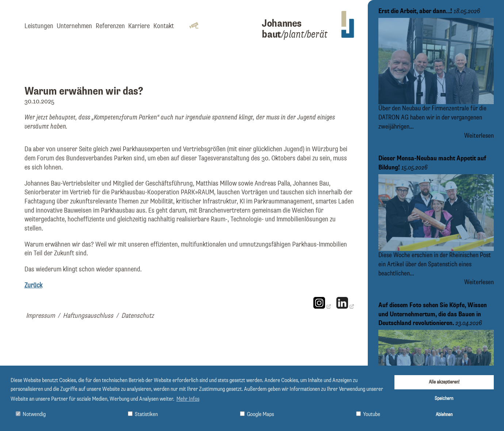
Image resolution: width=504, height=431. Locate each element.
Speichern (444, 398)
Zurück (33, 285)
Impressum (40, 316)
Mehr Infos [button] (188, 399)
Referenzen (110, 26)
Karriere (139, 26)
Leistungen (39, 26)
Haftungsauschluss (88, 316)
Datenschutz (138, 316)
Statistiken (143, 414)
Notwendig (31, 414)
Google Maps (257, 414)
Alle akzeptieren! (444, 382)
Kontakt (164, 26)
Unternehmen (74, 26)
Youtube (368, 414)
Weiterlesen (479, 136)
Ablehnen (444, 415)
